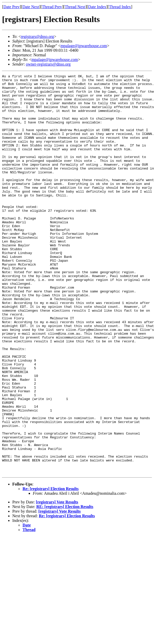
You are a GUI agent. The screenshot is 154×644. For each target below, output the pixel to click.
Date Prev (12, 7)
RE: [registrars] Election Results (65, 587)
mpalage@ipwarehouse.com (84, 46)
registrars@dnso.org (37, 36)
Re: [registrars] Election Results (51, 569)
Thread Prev (52, 7)
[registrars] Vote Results (57, 582)
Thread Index (120, 7)
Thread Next (75, 7)
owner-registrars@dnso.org (48, 64)
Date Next (31, 7)
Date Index (97, 7)
